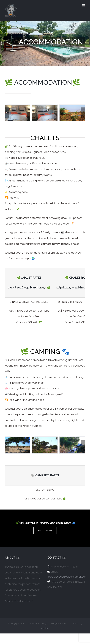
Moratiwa (45, 628)
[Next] (83, 113)
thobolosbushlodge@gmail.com (67, 577)
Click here (11, 601)
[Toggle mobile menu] (84, 5)
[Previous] (7, 113)
